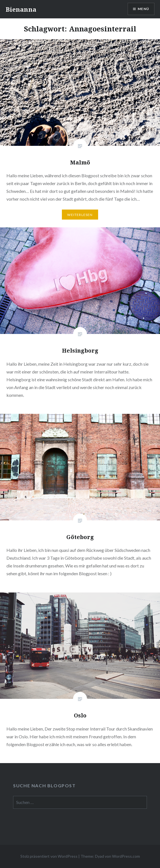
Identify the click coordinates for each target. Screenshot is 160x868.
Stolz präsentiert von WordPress (49, 856)
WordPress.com (126, 856)
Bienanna (21, 9)
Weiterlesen (80, 215)
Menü (143, 9)
